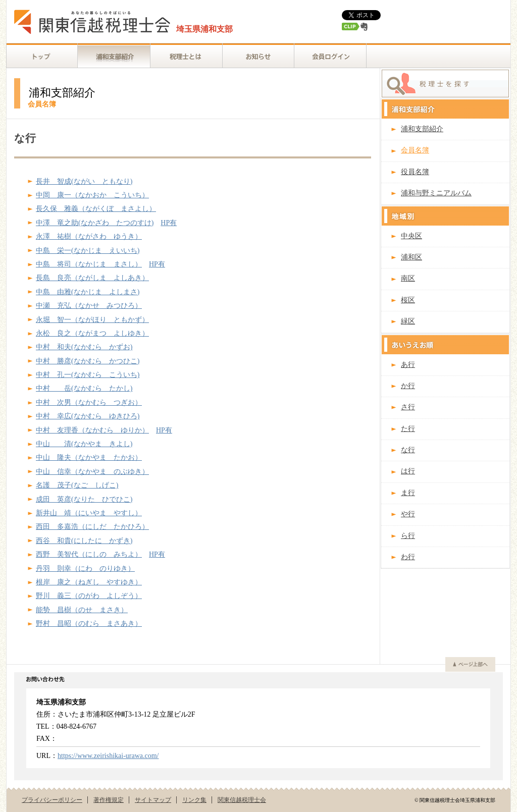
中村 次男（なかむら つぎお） (89, 402)
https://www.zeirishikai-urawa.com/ (108, 756)
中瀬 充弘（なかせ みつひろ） (89, 306)
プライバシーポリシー (52, 800)
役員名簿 (415, 172)
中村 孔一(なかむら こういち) (88, 375)
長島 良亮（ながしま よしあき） (92, 278)
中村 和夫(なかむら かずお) (84, 347)
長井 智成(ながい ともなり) (84, 181)
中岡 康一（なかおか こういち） (92, 195)
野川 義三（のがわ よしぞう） (89, 596)
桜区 (408, 300)
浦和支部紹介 (422, 129)
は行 (408, 471)
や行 (408, 514)
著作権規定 (109, 800)
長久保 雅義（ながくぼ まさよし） (96, 209)
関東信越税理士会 (242, 800)
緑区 (408, 321)
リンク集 (194, 800)
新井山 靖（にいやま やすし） (89, 513)
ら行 (408, 536)
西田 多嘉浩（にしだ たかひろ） (92, 527)
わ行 (408, 557)
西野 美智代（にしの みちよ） (89, 554)
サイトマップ (153, 800)
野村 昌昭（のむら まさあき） (89, 624)
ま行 (408, 493)
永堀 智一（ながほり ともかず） (92, 320)
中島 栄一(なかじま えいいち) (88, 251)
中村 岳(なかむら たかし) (84, 388)
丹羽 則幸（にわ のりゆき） (85, 569)
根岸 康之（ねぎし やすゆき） (89, 582)
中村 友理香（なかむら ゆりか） (92, 430)
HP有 (169, 223)
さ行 (408, 407)
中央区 (411, 236)
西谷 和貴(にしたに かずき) (84, 541)
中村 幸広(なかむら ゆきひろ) (88, 416)
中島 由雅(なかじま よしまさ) (88, 292)
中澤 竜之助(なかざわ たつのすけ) (95, 223)
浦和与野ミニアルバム (436, 193)
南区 (408, 278)
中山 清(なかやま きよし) (84, 444)
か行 (408, 386)
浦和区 (411, 257)
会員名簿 (415, 150)
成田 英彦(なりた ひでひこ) (84, 499)
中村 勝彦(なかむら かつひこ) (88, 361)
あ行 (408, 365)
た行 (408, 429)
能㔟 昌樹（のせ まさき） (82, 610)
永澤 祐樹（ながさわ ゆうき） (89, 236)
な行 (408, 450)
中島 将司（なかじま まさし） (89, 264)
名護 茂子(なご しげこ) (77, 485)
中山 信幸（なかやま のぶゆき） (92, 472)
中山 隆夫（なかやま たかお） (89, 457)
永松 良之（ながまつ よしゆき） (92, 333)
